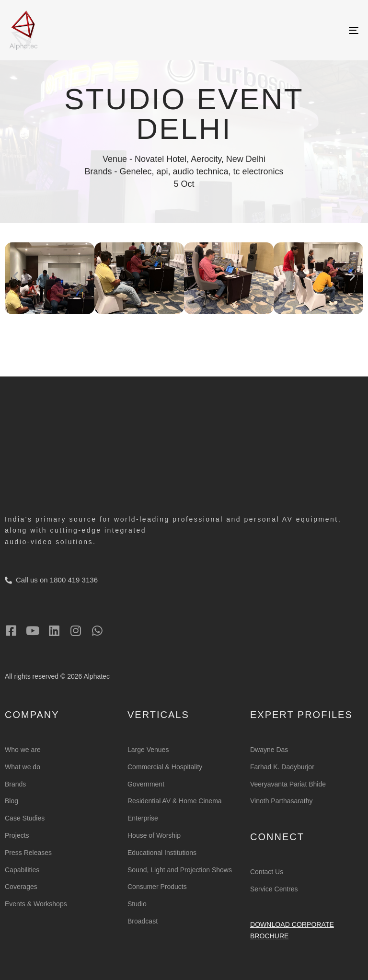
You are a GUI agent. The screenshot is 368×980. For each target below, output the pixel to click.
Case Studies (25, 818)
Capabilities (22, 870)
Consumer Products (157, 887)
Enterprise (143, 818)
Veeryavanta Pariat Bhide (288, 784)
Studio (137, 904)
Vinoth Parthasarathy (282, 801)
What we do (23, 767)
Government (146, 784)
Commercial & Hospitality (165, 767)
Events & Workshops (36, 904)
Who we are (23, 750)
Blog (11, 801)
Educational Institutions (162, 853)
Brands (15, 784)
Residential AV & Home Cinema (175, 801)
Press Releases (28, 853)
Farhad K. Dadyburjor (282, 767)
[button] (16, 276)
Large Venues (148, 750)
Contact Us (267, 872)
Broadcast (143, 921)
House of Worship (154, 835)
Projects (17, 835)
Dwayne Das (269, 750)
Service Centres (274, 889)
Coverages (21, 887)
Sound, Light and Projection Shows (180, 870)
